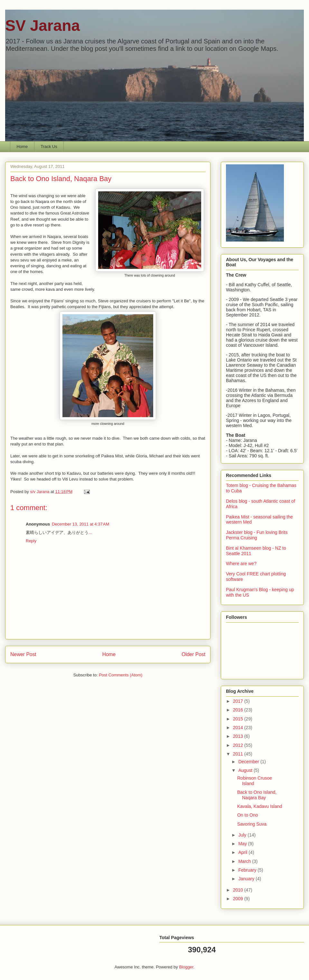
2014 (239, 728)
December (249, 762)
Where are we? (241, 563)
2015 (239, 719)
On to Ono (248, 815)
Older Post (193, 654)
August (246, 770)
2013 (239, 736)
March (245, 861)
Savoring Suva (252, 824)
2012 (239, 745)
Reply (31, 541)
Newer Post (23, 654)
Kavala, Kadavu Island (260, 806)
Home (22, 147)
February (248, 870)
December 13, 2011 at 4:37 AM (80, 524)
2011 (239, 754)
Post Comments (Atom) (121, 675)
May (243, 844)
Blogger (186, 967)
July (243, 835)
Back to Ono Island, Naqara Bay (257, 795)
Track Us (49, 147)
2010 (239, 890)
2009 (239, 899)
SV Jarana (42, 26)
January (247, 879)
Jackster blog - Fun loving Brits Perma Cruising (257, 535)
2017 (239, 701)
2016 (239, 710)
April (243, 852)
